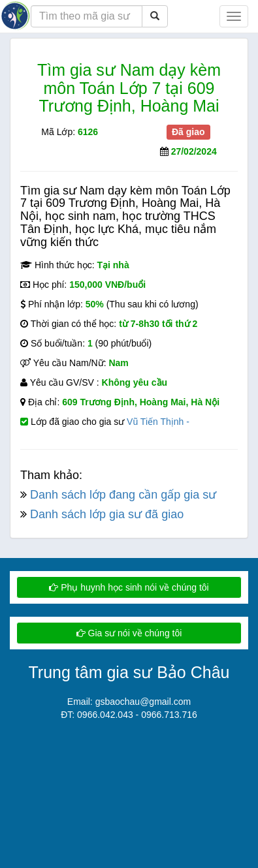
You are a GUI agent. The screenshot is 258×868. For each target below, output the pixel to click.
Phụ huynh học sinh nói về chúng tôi (129, 587)
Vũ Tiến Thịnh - (158, 422)
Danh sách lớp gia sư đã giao (107, 514)
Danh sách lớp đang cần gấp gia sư (123, 495)
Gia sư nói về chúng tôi (129, 633)
